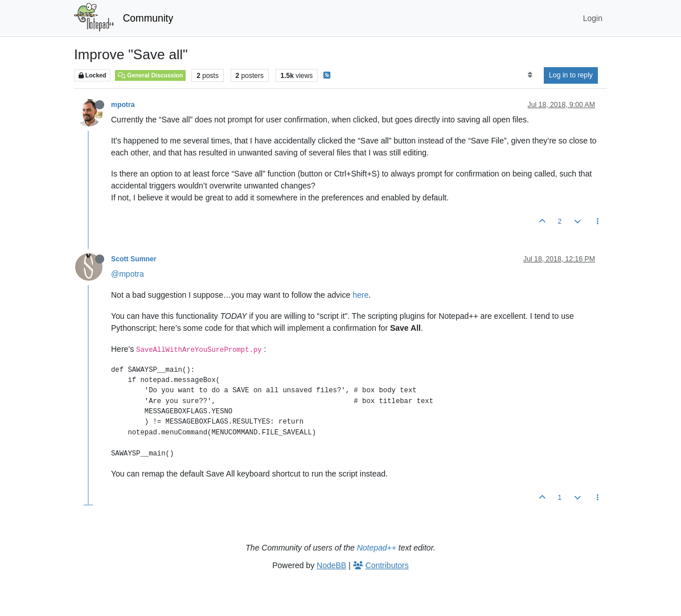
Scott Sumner (134, 259)
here (360, 295)
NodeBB (331, 565)
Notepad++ (377, 548)
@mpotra (128, 274)
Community (148, 18)
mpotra (123, 105)
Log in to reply (571, 75)
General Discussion (150, 75)
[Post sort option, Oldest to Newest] (530, 75)
